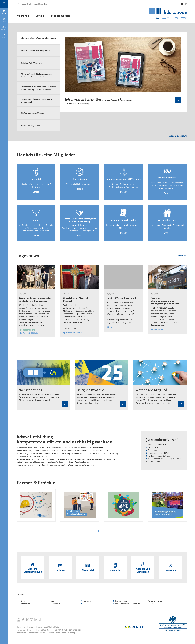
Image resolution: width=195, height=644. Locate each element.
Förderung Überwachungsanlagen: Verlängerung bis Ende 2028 (165, 301)
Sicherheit (157, 330)
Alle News (182, 256)
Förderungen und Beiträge (159, 456)
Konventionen (80, 179)
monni (36, 220)
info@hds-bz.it (75, 630)
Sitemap (72, 633)
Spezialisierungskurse (157, 445)
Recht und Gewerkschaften (123, 220)
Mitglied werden (60, 16)
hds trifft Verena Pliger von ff (122, 298)
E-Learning (153, 450)
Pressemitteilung (29, 333)
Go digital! (36, 179)
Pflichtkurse (153, 447)
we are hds (23, 16)
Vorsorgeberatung (167, 220)
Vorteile (40, 16)
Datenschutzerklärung (37, 633)
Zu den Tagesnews (178, 136)
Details (36, 192)
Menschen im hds (167, 178)
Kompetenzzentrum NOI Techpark (123, 179)
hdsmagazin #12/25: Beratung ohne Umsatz (98, 99)
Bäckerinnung (27, 330)
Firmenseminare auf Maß (159, 453)
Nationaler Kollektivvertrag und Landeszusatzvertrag (80, 220)
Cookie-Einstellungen (57, 633)
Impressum (21, 633)
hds (110, 327)
